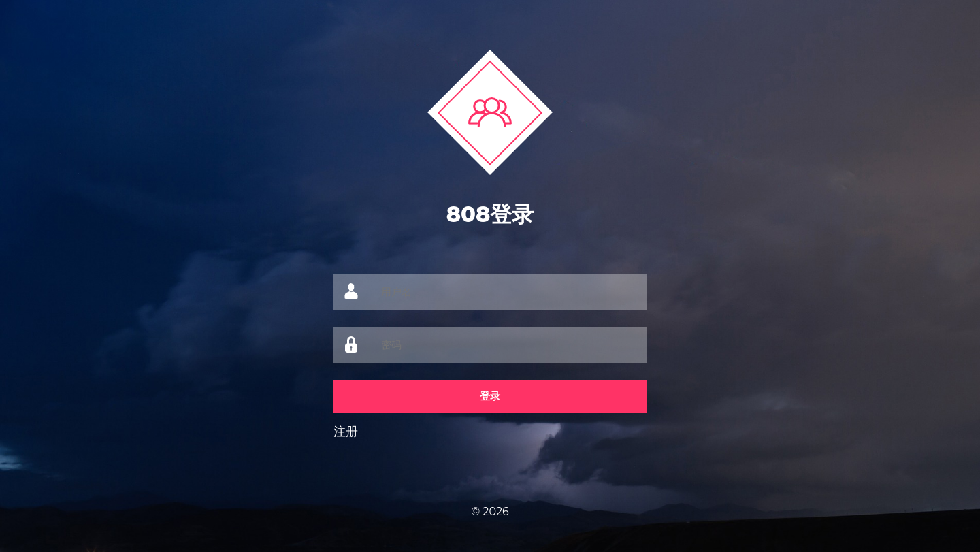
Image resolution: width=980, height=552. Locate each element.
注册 (346, 432)
